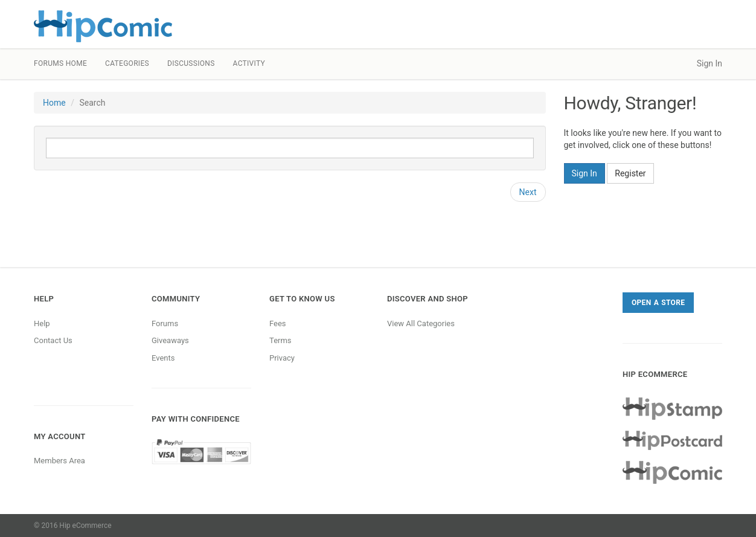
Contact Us (53, 340)
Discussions (191, 63)
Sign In (710, 63)
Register (630, 173)
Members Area (59, 461)
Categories (127, 63)
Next (528, 192)
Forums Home (60, 63)
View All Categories (421, 323)
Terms (280, 340)
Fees (278, 323)
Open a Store (658, 303)
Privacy (282, 358)
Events (163, 358)
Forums (165, 323)
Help (42, 323)
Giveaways (170, 340)
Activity (249, 63)
